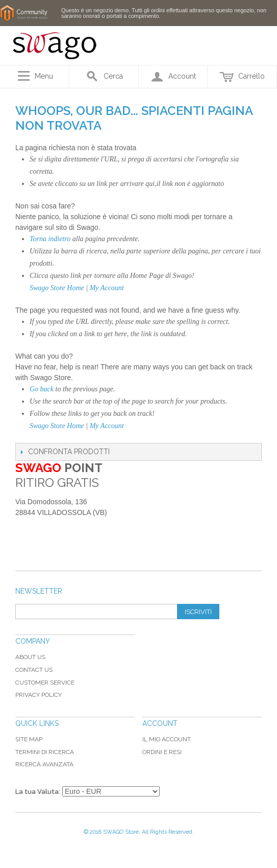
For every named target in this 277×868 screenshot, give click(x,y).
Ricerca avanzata (44, 764)
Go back (42, 389)
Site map (29, 739)
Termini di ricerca (45, 752)
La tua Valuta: (38, 792)
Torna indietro (50, 239)
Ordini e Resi (162, 752)
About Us (30, 657)
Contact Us (34, 670)
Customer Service (45, 683)
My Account (107, 288)
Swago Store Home (57, 288)
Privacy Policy (39, 695)
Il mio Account (167, 739)
